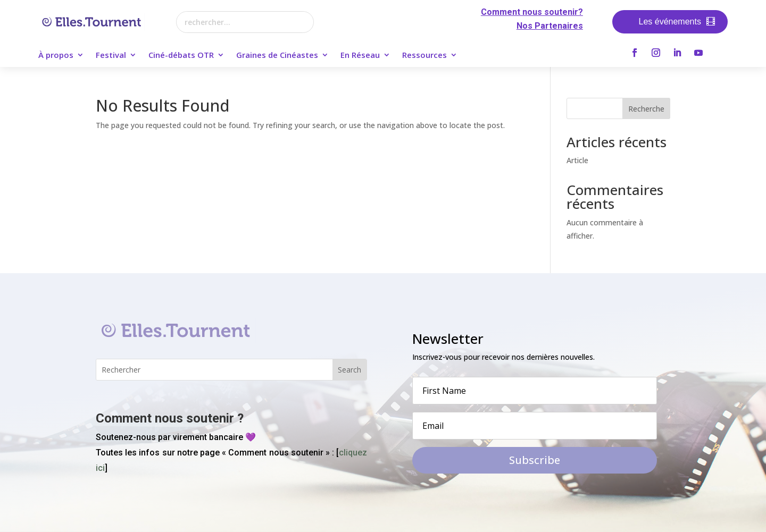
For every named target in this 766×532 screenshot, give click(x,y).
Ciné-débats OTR (181, 56)
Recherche (646, 109)
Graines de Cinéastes (277, 56)
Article (577, 160)
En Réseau (360, 56)
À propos (56, 56)
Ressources (424, 56)
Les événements (670, 22)
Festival (111, 56)
